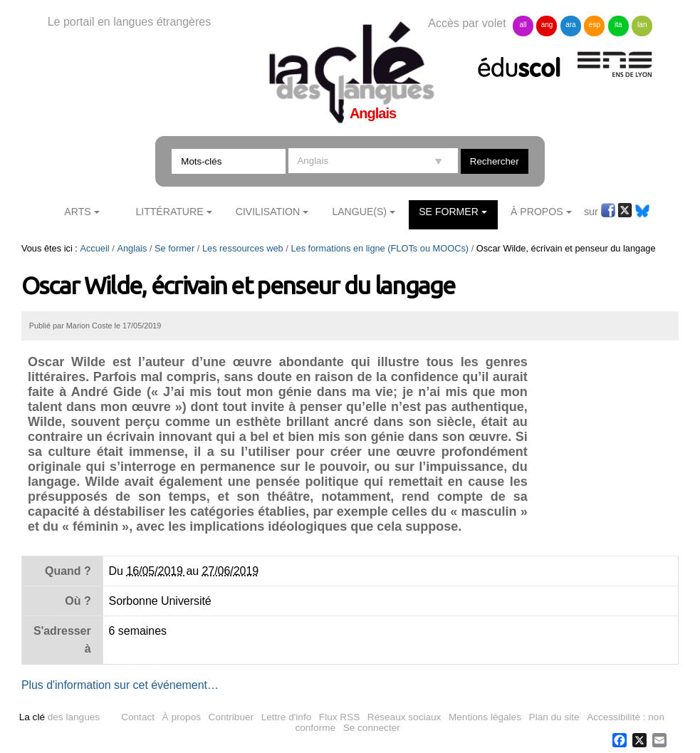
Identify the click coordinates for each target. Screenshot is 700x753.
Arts (77, 212)
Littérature (169, 212)
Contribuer (231, 717)
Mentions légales (485, 717)
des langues (59, 717)
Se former (449, 212)
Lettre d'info (287, 717)
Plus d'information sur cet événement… (120, 685)
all (523, 25)
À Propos (537, 212)
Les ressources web (243, 248)
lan (642, 25)
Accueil (94, 248)
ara (570, 25)
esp (595, 25)
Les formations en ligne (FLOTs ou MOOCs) (380, 248)
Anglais (132, 248)
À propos (182, 717)
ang (547, 25)
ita (618, 25)
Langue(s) (359, 212)
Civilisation (268, 212)
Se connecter (372, 728)
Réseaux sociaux (404, 717)
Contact (138, 717)
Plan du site (554, 717)
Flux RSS (339, 717)
